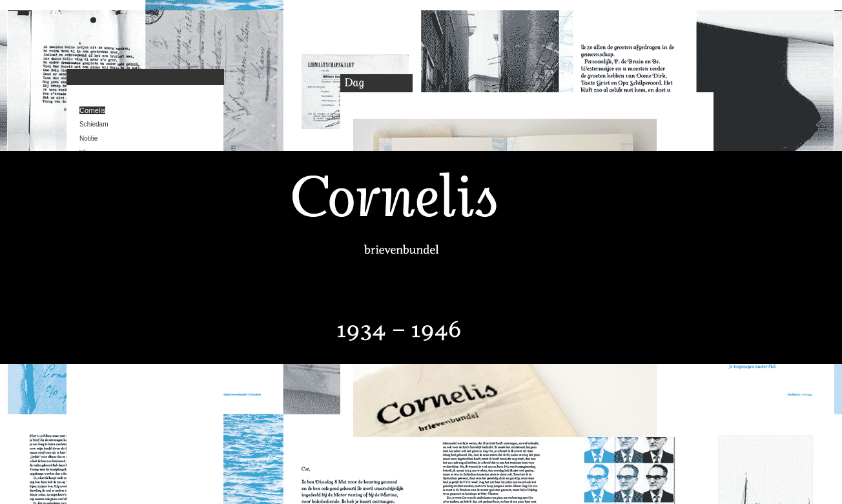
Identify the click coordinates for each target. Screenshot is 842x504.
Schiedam (94, 124)
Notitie (88, 138)
